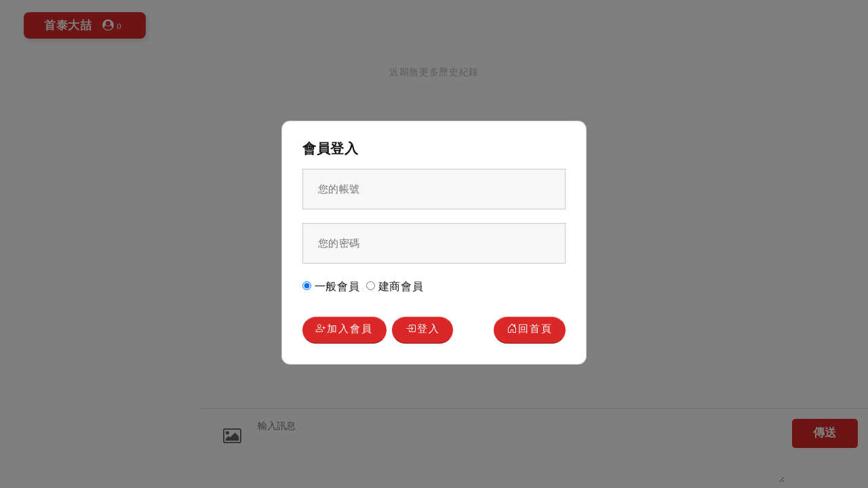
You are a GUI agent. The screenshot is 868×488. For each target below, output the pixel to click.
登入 (423, 330)
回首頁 (530, 330)
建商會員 (395, 286)
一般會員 (331, 286)
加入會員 (344, 330)
